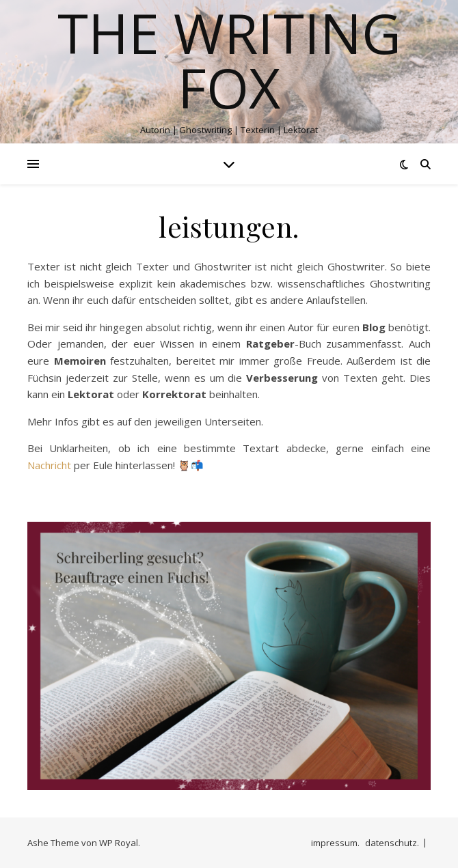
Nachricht (49, 465)
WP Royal (119, 843)
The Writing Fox (229, 60)
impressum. (335, 843)
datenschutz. (392, 843)
